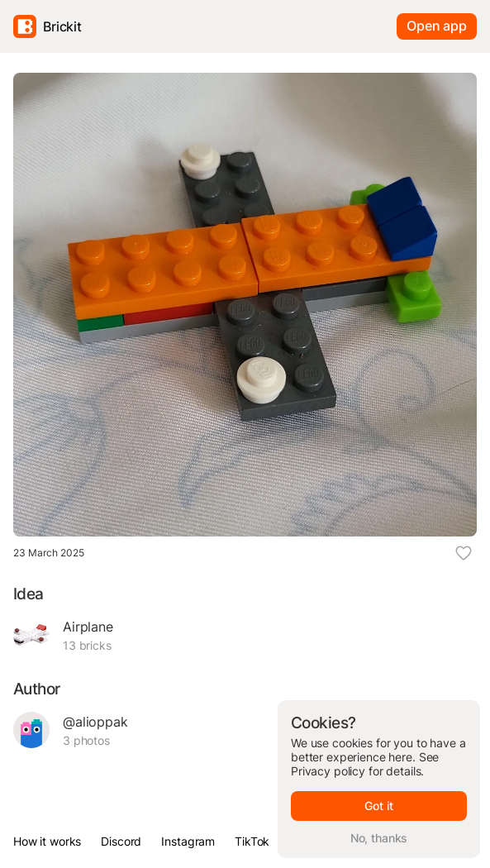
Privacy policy (328, 771)
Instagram (188, 841)
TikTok (252, 841)
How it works (47, 841)
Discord (121, 841)
